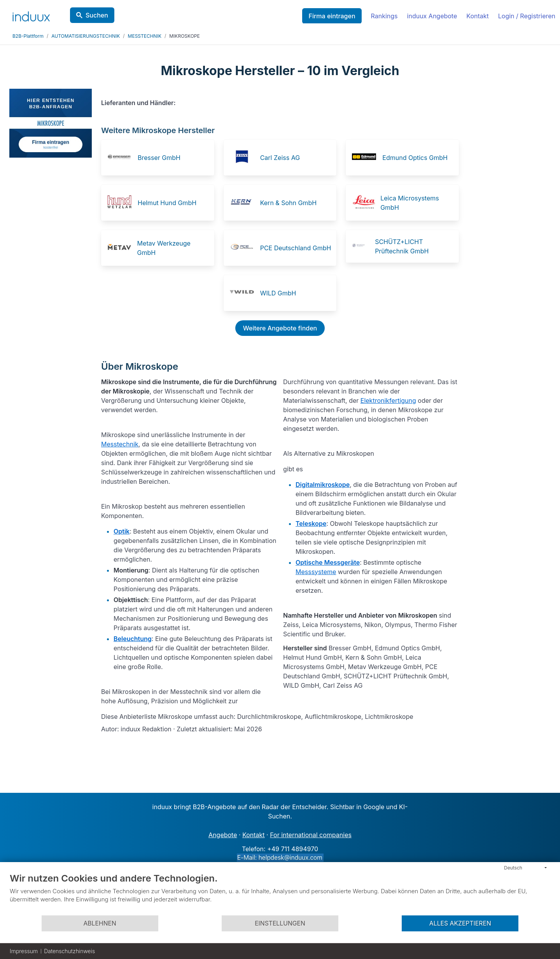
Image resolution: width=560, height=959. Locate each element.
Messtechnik (120, 444)
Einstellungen (280, 923)
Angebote (223, 835)
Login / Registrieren (527, 16)
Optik (122, 531)
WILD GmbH (278, 293)
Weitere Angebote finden (280, 328)
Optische (310, 562)
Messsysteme (316, 572)
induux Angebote (432, 16)
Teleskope (311, 523)
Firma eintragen (332, 16)
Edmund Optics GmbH (415, 158)
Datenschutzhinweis (69, 951)
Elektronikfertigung (388, 400)
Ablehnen (100, 923)
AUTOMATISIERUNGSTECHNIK (86, 36)
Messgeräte (342, 562)
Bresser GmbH (159, 158)
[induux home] (31, 15)
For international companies (311, 835)
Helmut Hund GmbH (167, 203)
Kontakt (477, 16)
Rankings (384, 16)
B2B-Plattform (28, 36)
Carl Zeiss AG (280, 158)
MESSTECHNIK (145, 36)
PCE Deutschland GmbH (296, 248)
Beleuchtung (133, 639)
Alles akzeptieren (460, 923)
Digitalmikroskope (323, 485)
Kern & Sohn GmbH (288, 203)
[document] (280, 894)
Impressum (24, 951)
